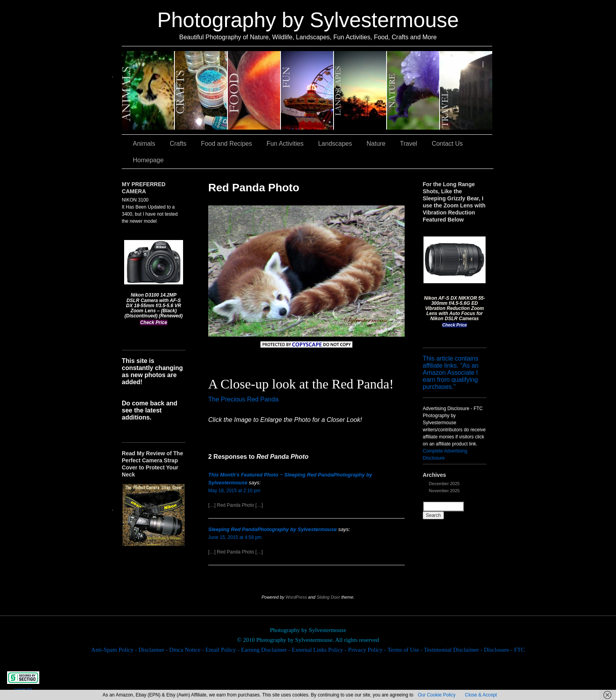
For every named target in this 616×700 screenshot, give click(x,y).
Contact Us (447, 144)
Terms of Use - (406, 650)
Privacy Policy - (368, 650)
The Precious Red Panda (243, 399)
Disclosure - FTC (504, 650)
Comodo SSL (24, 689)
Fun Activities (307, 90)
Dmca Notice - (187, 650)
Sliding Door (328, 597)
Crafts (201, 90)
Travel (466, 90)
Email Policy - (223, 650)
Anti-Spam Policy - (115, 650)
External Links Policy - (320, 650)
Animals (148, 90)
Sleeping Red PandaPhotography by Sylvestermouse (272, 529)
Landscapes (360, 90)
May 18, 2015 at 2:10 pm (234, 491)
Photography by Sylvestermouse (308, 20)
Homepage (148, 160)
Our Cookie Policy (436, 695)
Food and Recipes (254, 90)
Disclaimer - (154, 650)
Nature (413, 90)
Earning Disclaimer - (266, 650)
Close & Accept (481, 695)
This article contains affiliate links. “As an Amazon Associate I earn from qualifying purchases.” (451, 373)
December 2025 (444, 484)
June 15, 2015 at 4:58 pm (235, 537)
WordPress (296, 597)
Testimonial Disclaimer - (454, 650)
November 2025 (444, 491)
